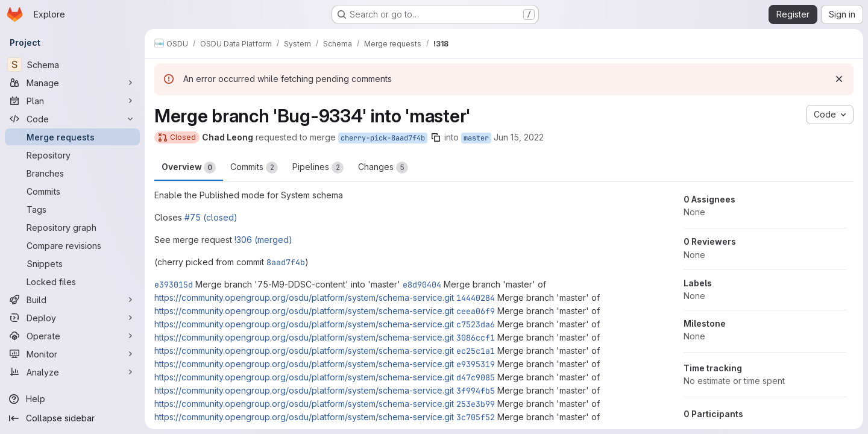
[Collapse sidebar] (72, 418)
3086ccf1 (476, 338)
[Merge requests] (72, 137)
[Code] (72, 119)
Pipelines (318, 168)
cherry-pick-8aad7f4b (383, 138)
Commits (254, 168)
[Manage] (72, 83)
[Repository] (72, 155)
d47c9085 (476, 377)
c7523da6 (476, 324)
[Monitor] (72, 354)
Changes (383, 168)
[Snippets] (72, 263)
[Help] (72, 399)
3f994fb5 (476, 391)
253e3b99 (476, 404)
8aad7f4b (286, 262)
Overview (189, 168)
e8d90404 (422, 285)
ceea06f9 (476, 311)
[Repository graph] (72, 227)
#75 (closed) (211, 217)
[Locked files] (72, 281)
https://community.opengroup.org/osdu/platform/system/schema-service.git (304, 297)
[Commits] (72, 191)
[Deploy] (72, 318)
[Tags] (72, 209)
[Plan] (72, 101)
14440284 (476, 298)
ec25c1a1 (476, 351)
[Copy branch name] (436, 137)
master (476, 138)
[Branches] (72, 173)
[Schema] (72, 64)
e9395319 (476, 364)
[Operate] (72, 336)
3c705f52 (476, 417)
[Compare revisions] (72, 245)
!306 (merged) (263, 240)
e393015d (174, 285)
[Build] (72, 300)
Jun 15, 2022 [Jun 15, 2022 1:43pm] (519, 137)
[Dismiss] (839, 79)
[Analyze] (72, 372)
